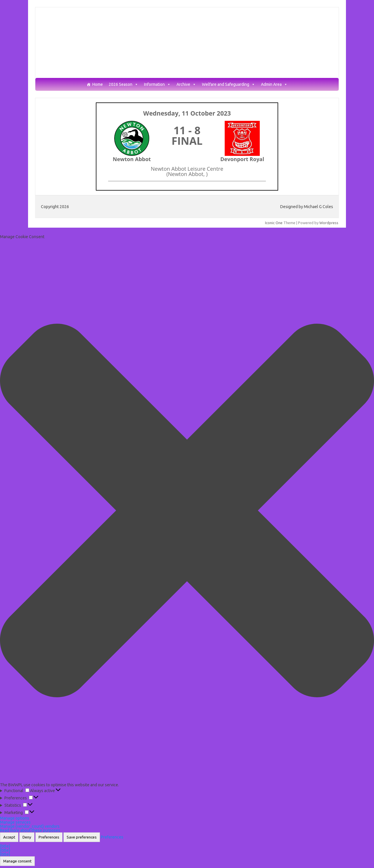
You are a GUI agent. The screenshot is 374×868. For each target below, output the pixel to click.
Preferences (49, 837)
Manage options (15, 818)
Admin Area (274, 84)
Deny (27, 837)
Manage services (15, 822)
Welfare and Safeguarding (228, 84)
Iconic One (274, 223)
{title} (5, 846)
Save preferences (82, 837)
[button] (187, 511)
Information (157, 84)
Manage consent (17, 861)
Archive (186, 84)
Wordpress (329, 223)
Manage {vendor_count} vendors (30, 826)
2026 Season (123, 84)
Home (98, 84)
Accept (9, 837)
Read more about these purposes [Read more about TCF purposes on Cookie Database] (30, 830)
